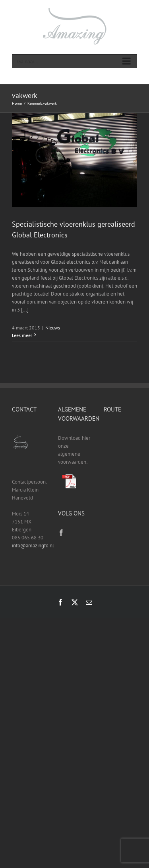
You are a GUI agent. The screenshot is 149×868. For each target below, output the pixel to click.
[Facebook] (61, 533)
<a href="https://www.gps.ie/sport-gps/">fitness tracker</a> (120, 455)
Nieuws (53, 328)
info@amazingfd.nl (33, 546)
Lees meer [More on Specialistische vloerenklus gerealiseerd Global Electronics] (22, 335)
